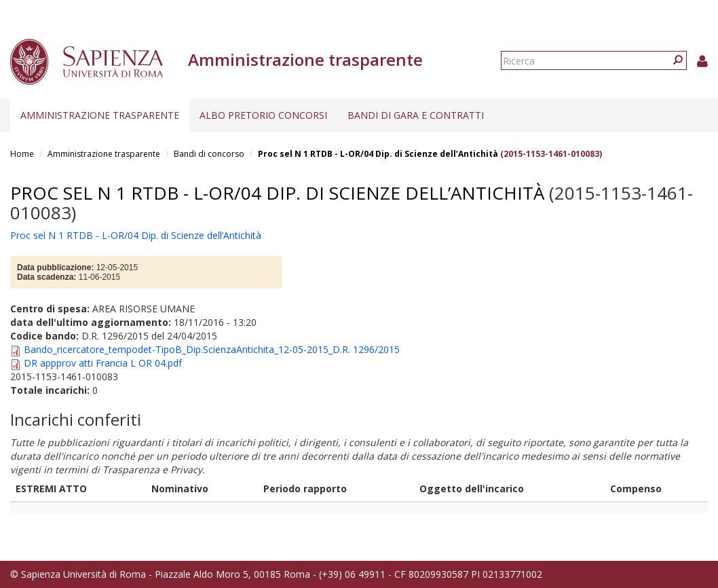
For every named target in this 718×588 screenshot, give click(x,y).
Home (22, 154)
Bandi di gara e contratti (416, 115)
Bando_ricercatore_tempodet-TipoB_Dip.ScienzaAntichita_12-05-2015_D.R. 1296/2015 (212, 349)
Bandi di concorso (209, 154)
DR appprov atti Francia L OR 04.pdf (103, 363)
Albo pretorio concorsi (263, 115)
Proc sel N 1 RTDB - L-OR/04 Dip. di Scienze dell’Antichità (378, 154)
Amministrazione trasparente (100, 115)
